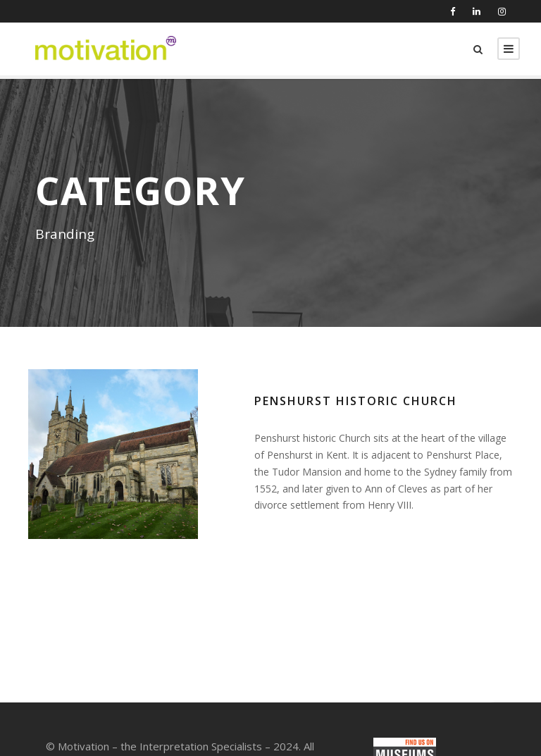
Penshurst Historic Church (356, 401)
